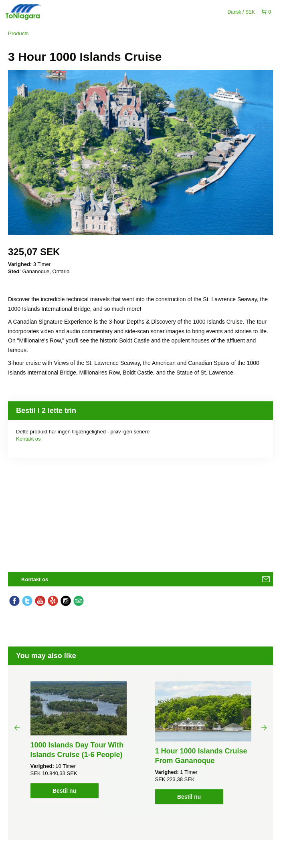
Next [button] (264, 727)
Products (18, 33)
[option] (78, 740)
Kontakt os (28, 439)
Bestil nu (64, 791)
